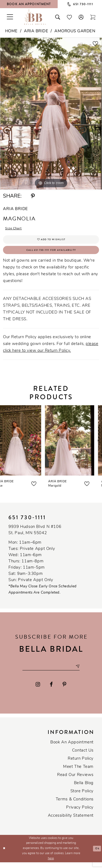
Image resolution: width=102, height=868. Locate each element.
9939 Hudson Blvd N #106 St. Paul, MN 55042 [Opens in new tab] (35, 534)
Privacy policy (80, 813)
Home (11, 31)
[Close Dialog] (5, 854)
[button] (81, 17)
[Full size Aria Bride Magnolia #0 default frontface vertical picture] (51, 114)
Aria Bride (36, 31)
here (51, 864)
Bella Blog (84, 789)
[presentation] (25, 445)
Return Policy (81, 764)
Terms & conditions (75, 805)
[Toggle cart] (93, 17)
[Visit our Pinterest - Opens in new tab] (64, 690)
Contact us (83, 756)
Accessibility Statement (71, 821)
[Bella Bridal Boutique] (35, 17)
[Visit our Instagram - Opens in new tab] (38, 690)
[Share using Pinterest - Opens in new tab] (33, 196)
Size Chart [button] (15, 229)
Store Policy (82, 797)
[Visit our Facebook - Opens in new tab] (51, 690)
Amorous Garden (75, 31)
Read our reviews (75, 781)
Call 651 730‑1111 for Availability (51, 254)
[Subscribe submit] (82, 672)
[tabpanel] (51, 114)
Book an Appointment (72, 748)
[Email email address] (51, 672)
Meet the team (78, 773)
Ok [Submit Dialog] (97, 854)
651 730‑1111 (27, 522)
